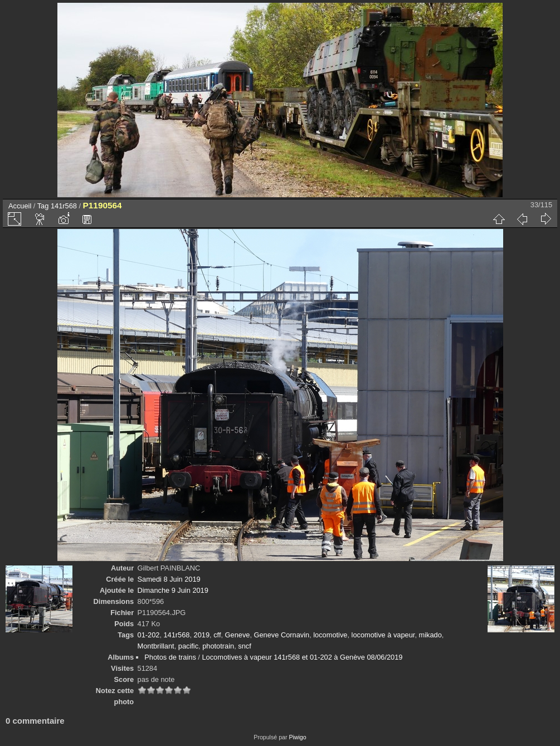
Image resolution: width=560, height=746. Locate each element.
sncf (244, 646)
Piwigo (297, 737)
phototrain (218, 646)
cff (217, 635)
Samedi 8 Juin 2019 (169, 579)
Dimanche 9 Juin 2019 (173, 590)
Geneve (238, 635)
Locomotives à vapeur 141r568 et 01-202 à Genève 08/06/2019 (302, 657)
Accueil (20, 206)
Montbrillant (156, 646)
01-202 (149, 635)
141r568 (64, 206)
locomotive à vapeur (383, 635)
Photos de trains (170, 657)
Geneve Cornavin (282, 635)
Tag (43, 206)
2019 (202, 635)
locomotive (330, 635)
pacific (188, 646)
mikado (430, 635)
